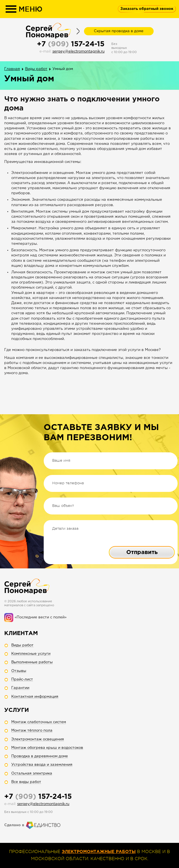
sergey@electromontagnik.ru (79, 52)
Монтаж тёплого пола (32, 731)
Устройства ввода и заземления (42, 765)
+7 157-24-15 (71, 44)
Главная (12, 69)
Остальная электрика (32, 774)
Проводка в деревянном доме (40, 756)
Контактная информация (35, 697)
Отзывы (19, 671)
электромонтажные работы (99, 852)
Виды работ (36, 69)
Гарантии (20, 688)
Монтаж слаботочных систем (39, 722)
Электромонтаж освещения (38, 739)
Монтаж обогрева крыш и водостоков (47, 748)
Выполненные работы (32, 662)
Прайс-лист (22, 680)
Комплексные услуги (31, 654)
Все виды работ (26, 782)
